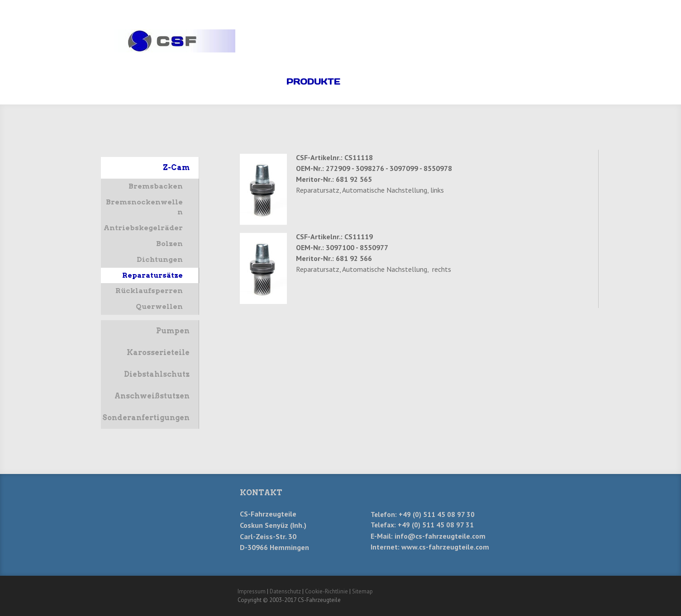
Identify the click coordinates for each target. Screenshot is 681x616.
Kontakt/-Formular (409, 82)
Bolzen (169, 244)
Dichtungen (160, 259)
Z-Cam (176, 168)
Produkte (313, 82)
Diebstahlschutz (157, 374)
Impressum (252, 591)
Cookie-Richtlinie (326, 591)
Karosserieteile (158, 353)
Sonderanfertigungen (146, 418)
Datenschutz (285, 591)
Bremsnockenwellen (144, 207)
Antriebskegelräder (143, 228)
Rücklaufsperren (149, 291)
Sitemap (362, 591)
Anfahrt (500, 82)
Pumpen (173, 331)
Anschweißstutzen (152, 396)
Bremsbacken (156, 186)
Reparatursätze (152, 275)
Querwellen (159, 306)
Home (259, 82)
